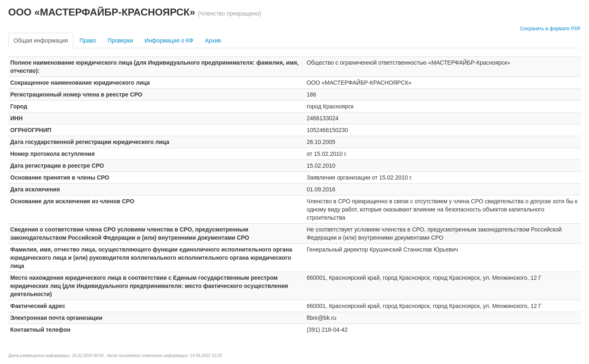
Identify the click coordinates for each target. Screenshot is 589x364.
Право (88, 40)
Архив (213, 40)
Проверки (120, 40)
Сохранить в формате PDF (550, 29)
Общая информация (41, 40)
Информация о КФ (169, 40)
